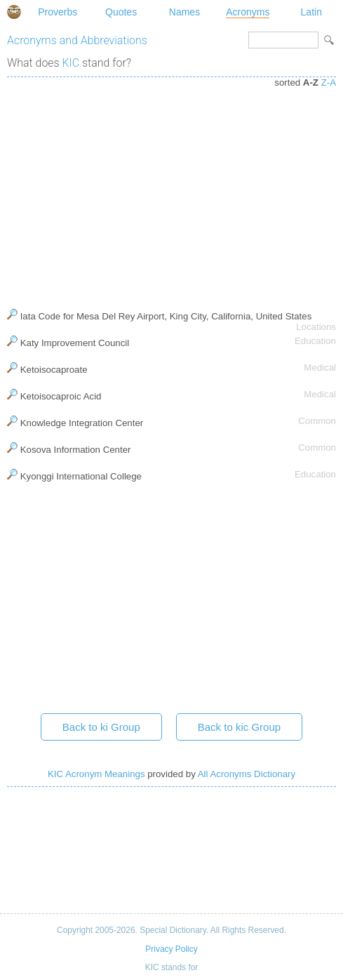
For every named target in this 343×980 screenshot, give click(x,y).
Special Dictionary (14, 12)
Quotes (121, 12)
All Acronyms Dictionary (247, 774)
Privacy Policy (171, 949)
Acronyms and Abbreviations (77, 40)
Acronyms (248, 12)
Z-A (329, 82)
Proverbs (58, 12)
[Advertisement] (171, 190)
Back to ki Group (101, 727)
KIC (71, 63)
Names (184, 12)
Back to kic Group (239, 727)
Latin (311, 12)
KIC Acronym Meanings (96, 774)
